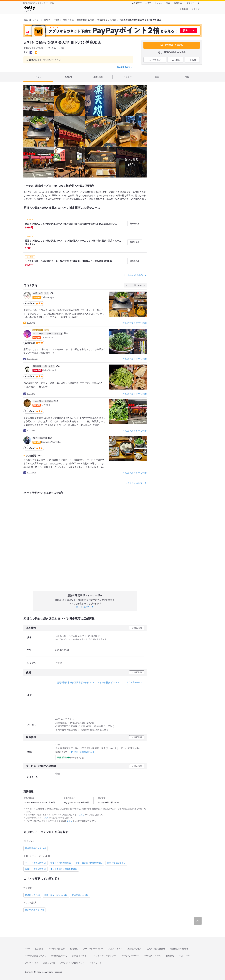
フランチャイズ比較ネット (72, 963)
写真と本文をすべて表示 (135, 323)
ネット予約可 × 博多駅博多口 (64, 869)
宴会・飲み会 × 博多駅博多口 (89, 863)
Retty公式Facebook (130, 956)
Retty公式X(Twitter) (152, 956)
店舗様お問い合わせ (179, 949)
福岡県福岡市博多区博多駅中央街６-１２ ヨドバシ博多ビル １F (88, 682)
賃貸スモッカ (49, 963)
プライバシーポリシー (93, 949)
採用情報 (170, 956)
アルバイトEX (31, 963)
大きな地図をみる (132, 682)
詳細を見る (135, 224)
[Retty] (29, 8)
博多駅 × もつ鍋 (32, 895)
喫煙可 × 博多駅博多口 (35, 869)
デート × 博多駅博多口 (35, 863)
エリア (148, 3)
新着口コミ (178, 3)
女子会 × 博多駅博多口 (61, 863)
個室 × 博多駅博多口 (116, 863)
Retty (27, 949)
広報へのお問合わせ (156, 949)
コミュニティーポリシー (105, 956)
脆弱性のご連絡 (135, 949)
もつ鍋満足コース (34, 456)
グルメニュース (193, 3)
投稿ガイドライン (80, 956)
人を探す (136, 3)
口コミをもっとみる (136, 483)
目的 (168, 3)
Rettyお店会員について (35, 956)
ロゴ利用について (59, 956)
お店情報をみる (125, 67)
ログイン (196, 9)
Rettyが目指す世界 (56, 949)
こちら (82, 815)
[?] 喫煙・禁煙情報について (83, 752)
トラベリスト (95, 963)
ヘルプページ (185, 956)
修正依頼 (138, 628)
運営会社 (39, 949)
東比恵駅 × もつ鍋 (80, 895)
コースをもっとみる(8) (135, 275)
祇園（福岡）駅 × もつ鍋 (56, 895)
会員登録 (184, 9)
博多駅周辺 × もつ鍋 (34, 910)
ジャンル (158, 3)
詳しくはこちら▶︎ (85, 607)
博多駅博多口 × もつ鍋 (35, 848)
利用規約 (74, 949)
